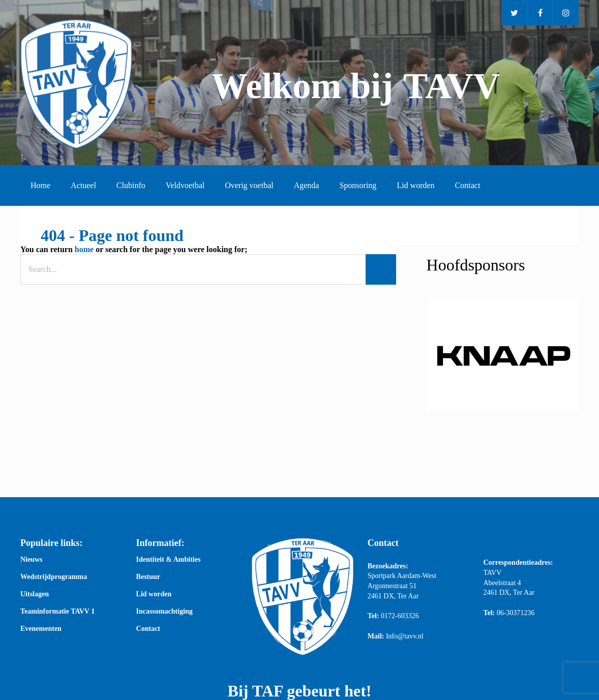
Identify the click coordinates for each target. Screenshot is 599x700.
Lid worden (415, 185)
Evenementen (41, 629)
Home (40, 185)
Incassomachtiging (164, 612)
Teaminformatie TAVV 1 (57, 612)
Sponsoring (358, 185)
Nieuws (32, 560)
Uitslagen (35, 594)
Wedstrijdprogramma (54, 577)
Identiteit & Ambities (169, 560)
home (84, 249)
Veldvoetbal (185, 185)
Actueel (83, 185)
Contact (468, 185)
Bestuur (148, 577)
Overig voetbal (249, 185)
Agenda (307, 185)
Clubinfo (131, 185)
